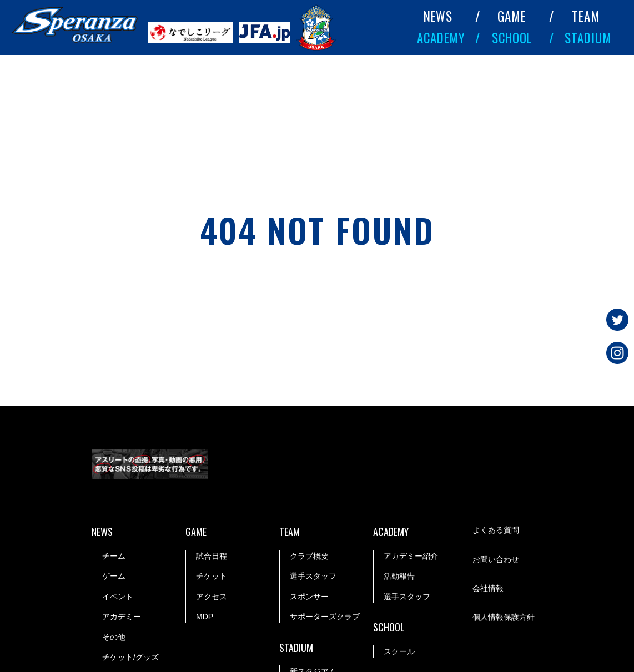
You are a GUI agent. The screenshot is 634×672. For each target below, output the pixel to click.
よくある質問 (496, 530)
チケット (212, 576)
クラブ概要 (309, 556)
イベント (118, 597)
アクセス (212, 597)
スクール (399, 651)
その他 (114, 637)
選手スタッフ (313, 576)
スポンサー (309, 597)
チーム (114, 556)
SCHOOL (512, 38)
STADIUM (588, 38)
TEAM (586, 16)
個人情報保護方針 (504, 617)
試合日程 (212, 556)
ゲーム (114, 576)
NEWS (438, 16)
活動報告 (399, 576)
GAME (512, 16)
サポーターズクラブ (325, 617)
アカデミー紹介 (411, 556)
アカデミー (122, 617)
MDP (205, 617)
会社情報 (488, 588)
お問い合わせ (496, 559)
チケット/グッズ (130, 657)
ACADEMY (441, 38)
